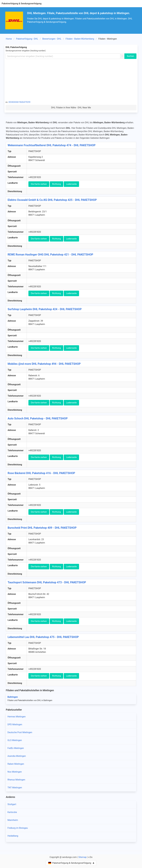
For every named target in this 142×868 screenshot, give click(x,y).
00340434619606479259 (19, 102)
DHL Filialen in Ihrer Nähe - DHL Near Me (71, 108)
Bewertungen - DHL (52, 39)
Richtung (57, 184)
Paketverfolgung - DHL (27, 39)
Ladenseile (71, 184)
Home (9, 39)
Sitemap (82, 857)
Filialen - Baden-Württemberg (80, 39)
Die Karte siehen (39, 184)
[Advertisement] (71, 80)
